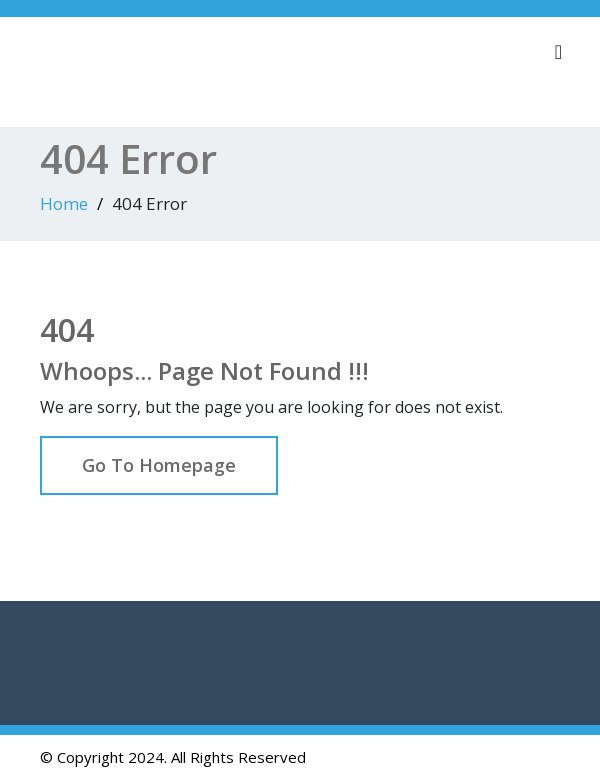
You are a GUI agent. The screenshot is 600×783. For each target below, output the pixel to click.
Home (64, 203)
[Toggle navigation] (558, 52)
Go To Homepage (159, 465)
